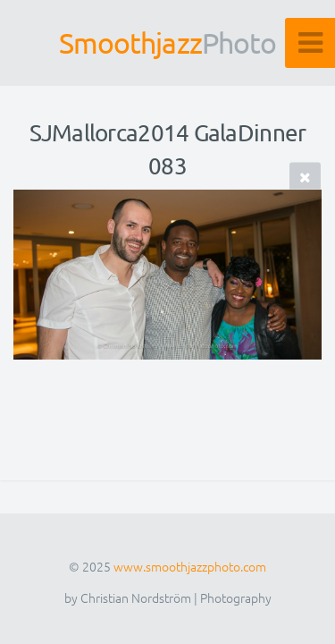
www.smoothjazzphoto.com (190, 566)
